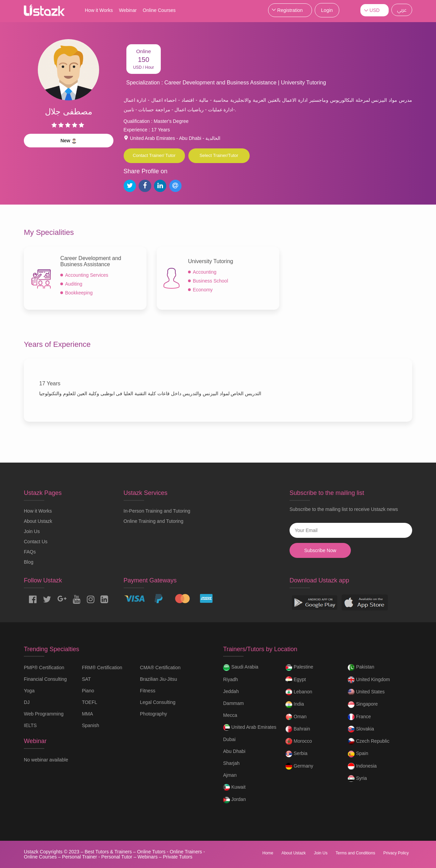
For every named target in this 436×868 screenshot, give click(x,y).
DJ (27, 702)
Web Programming (44, 714)
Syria (357, 778)
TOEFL (89, 702)
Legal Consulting (158, 702)
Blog (29, 562)
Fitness (148, 691)
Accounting (205, 272)
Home (268, 853)
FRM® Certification (102, 668)
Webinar (128, 10)
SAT (86, 679)
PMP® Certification (44, 668)
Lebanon (299, 692)
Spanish (90, 725)
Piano (88, 691)
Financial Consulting (45, 679)
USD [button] (375, 10)
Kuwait (234, 787)
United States (366, 692)
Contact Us (36, 542)
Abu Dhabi (234, 751)
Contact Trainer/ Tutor (154, 155)
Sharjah (231, 763)
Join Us (32, 531)
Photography (153, 714)
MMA (87, 714)
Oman (296, 717)
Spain (358, 754)
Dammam (233, 703)
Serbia (296, 754)
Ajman (230, 775)
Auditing (74, 284)
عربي (402, 10)
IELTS (30, 725)
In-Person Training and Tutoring (157, 511)
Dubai (229, 739)
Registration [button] (290, 10)
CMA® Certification (160, 668)
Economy (203, 290)
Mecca (230, 715)
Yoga (29, 691)
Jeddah (231, 691)
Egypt (296, 680)
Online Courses (159, 10)
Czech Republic (369, 741)
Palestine (299, 668)
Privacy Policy (396, 853)
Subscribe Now (320, 550)
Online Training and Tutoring (154, 521)
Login (327, 10)
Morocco (299, 741)
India (295, 705)
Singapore (363, 705)
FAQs (30, 552)
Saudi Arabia (241, 668)
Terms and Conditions (355, 853)
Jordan (235, 800)
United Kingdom (369, 680)
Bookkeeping (79, 293)
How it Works (99, 10)
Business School (211, 281)
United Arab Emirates (250, 727)
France (359, 717)
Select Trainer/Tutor (219, 155)
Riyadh (231, 679)
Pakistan (361, 668)
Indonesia (362, 766)
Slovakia (361, 729)
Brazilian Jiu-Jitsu (159, 679)
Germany (299, 766)
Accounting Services (87, 275)
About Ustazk (38, 521)
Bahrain (298, 729)
